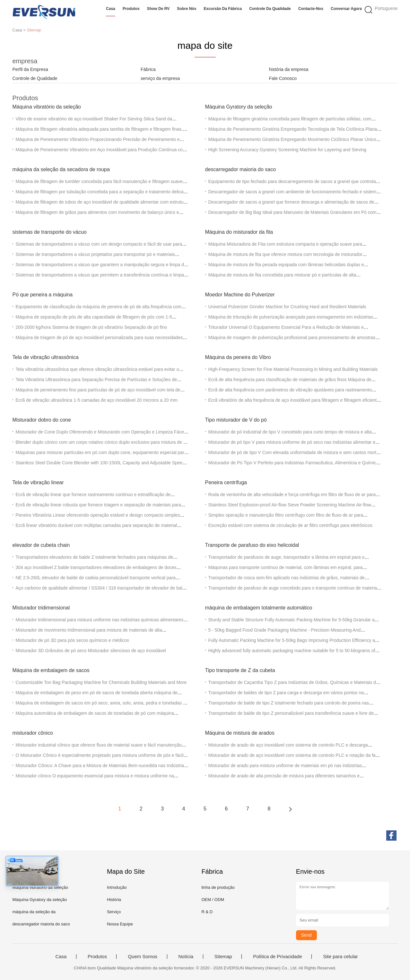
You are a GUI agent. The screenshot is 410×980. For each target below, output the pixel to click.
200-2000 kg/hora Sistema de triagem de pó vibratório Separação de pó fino (92, 327)
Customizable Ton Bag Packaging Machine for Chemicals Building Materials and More (101, 682)
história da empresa (289, 69)
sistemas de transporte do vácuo (50, 232)
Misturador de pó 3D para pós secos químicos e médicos (72, 640)
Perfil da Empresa (30, 69)
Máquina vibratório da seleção (47, 107)
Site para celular (340, 957)
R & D (207, 912)
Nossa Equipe (120, 924)
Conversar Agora (346, 9)
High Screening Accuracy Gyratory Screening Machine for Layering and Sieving (288, 150)
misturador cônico (33, 733)
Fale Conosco (283, 78)
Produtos (131, 9)
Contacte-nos (311, 9)
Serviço (114, 912)
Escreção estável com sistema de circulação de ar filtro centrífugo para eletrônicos (290, 525)
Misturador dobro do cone (42, 420)
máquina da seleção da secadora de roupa (61, 169)
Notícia (186, 957)
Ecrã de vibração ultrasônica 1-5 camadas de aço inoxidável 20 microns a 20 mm (97, 400)
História (114, 900)
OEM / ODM (213, 900)
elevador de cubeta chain (41, 545)
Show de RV (158, 9)
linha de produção (218, 887)
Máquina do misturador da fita (239, 232)
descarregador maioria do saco (241, 169)
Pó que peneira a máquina (43, 295)
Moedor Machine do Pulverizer (240, 295)
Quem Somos (143, 957)
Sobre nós (187, 9)
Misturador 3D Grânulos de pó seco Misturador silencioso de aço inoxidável (91, 651)
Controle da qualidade (270, 9)
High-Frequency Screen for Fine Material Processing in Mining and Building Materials (293, 369)
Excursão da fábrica (223, 9)
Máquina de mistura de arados (240, 733)
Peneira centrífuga (226, 482)
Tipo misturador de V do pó (236, 420)
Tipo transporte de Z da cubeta (240, 670)
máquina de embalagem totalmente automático (259, 608)
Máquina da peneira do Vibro (238, 357)
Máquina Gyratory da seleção (239, 107)
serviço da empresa (160, 78)
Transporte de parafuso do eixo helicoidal (252, 545)
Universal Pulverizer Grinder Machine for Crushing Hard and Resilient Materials (287, 307)
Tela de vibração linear (38, 482)
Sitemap (223, 957)
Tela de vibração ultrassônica (46, 357)
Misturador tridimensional (41, 608)
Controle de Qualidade (35, 78)
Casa (111, 9)
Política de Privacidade (278, 957)
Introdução (117, 887)
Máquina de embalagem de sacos (51, 670)
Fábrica (148, 69)
